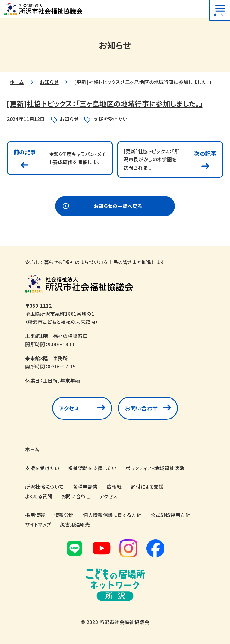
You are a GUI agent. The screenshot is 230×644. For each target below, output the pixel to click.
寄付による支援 (147, 487)
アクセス (69, 410)
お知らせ (49, 82)
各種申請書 (85, 487)
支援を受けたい (110, 119)
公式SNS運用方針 (170, 515)
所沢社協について (44, 487)
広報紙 (114, 487)
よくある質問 (39, 496)
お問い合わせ (141, 410)
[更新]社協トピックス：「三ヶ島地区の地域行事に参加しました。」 (109, 103)
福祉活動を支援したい (92, 468)
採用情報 (35, 515)
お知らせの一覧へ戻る (118, 207)
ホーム (17, 82)
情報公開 (64, 515)
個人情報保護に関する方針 (112, 515)
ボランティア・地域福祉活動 (155, 468)
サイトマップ (38, 524)
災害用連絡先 (75, 524)
